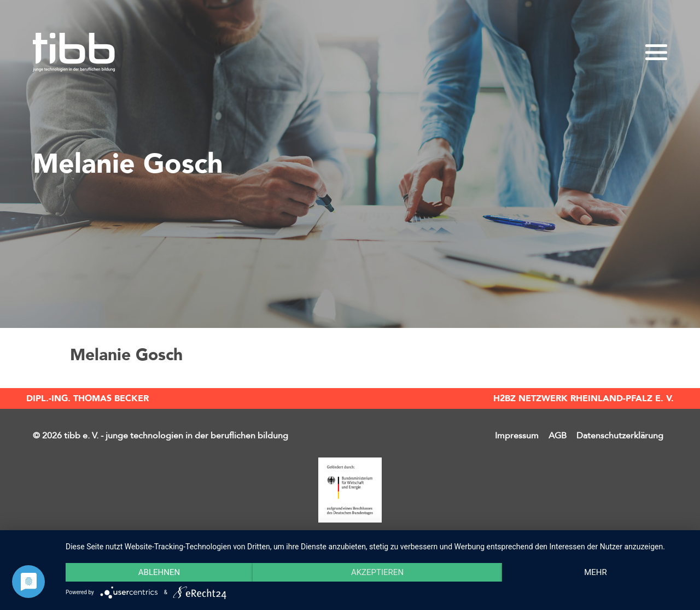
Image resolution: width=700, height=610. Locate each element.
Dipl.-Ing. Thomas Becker (87, 398)
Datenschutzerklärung (620, 436)
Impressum (517, 436)
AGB (558, 436)
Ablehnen (159, 572)
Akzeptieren (377, 572)
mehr (596, 572)
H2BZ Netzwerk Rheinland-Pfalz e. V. (584, 398)
